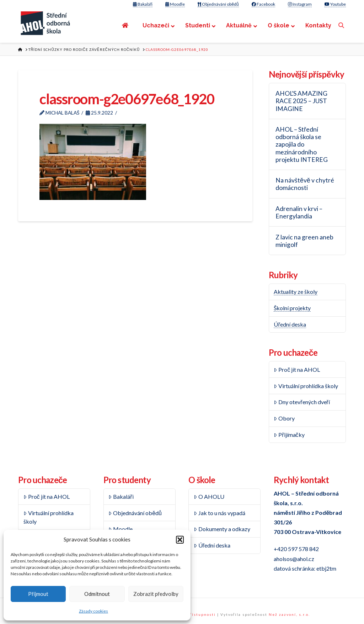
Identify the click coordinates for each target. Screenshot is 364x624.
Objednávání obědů (218, 4)
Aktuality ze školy (296, 292)
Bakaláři (143, 4)
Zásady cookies (93, 611)
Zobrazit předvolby (156, 594)
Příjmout (38, 594)
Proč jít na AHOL (297, 369)
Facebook (263, 4)
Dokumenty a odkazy (222, 529)
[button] (180, 540)
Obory (284, 418)
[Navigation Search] (342, 25)
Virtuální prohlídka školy (306, 386)
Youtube (335, 4)
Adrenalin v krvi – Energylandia (299, 212)
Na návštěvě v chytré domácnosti (305, 184)
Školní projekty (292, 308)
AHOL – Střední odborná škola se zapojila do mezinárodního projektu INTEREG (302, 144)
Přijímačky (289, 435)
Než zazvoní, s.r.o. (289, 614)
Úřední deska (290, 324)
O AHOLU (209, 496)
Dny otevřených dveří (302, 402)
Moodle (175, 4)
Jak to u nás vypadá (220, 513)
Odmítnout (97, 594)
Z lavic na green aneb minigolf (304, 241)
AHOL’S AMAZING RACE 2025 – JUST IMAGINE (301, 101)
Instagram (300, 4)
